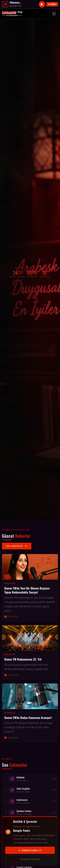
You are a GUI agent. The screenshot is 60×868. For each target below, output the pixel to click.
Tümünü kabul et (30, 850)
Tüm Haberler (17, 546)
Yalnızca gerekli (30, 859)
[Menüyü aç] (54, 14)
